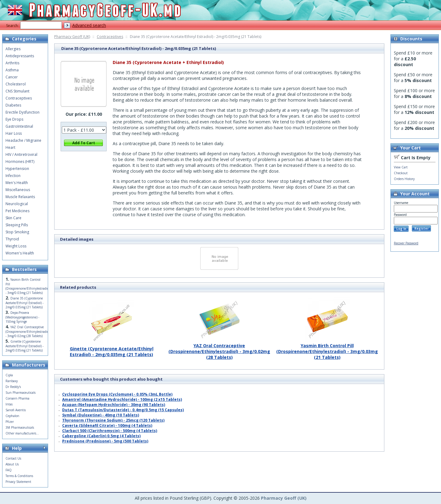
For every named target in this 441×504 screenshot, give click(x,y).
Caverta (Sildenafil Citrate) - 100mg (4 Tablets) (107, 425)
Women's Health (20, 253)
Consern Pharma (17, 398)
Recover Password (406, 243)
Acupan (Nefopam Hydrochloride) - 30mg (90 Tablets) (114, 405)
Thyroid (12, 239)
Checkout (401, 173)
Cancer (12, 77)
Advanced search (89, 25)
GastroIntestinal (19, 126)
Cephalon (12, 416)
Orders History (404, 179)
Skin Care (13, 218)
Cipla (9, 375)
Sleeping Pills (17, 225)
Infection (13, 176)
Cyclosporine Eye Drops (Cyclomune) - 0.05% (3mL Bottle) (117, 394)
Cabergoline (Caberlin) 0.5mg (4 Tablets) (101, 436)
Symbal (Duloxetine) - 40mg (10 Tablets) (101, 415)
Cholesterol (16, 84)
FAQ (9, 470)
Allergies (13, 49)
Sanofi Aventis (16, 410)
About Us (12, 464)
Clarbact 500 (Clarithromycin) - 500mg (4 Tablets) (110, 431)
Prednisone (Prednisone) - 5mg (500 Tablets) (105, 441)
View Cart (401, 167)
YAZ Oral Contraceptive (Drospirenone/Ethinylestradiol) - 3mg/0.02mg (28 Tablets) (219, 349)
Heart (10, 147)
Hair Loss (14, 133)
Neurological (17, 204)
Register (422, 228)
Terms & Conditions (19, 476)
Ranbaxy (12, 381)
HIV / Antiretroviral (21, 154)
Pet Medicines (17, 211)
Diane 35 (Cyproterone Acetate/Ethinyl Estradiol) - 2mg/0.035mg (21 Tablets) (24, 303)
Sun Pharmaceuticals (21, 393)
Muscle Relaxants (20, 197)
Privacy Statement (18, 482)
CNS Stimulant (17, 91)
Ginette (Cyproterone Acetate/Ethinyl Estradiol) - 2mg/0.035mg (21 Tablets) (112, 349)
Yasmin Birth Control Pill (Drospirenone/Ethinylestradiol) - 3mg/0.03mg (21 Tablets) (327, 349)
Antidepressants (20, 56)
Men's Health (17, 183)
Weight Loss (16, 246)
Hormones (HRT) (20, 162)
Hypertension (17, 169)
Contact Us (13, 458)
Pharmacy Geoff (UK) (72, 37)
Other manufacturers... (22, 433)
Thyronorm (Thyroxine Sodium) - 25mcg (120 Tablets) (113, 420)
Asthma (12, 70)
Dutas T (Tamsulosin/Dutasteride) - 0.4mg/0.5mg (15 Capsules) (123, 410)
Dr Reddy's (13, 387)
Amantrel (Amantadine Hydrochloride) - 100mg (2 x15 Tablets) (122, 399)
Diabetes (13, 105)
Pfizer (10, 422)
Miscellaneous (18, 190)
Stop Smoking (17, 232)
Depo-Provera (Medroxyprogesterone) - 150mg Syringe (22, 317)
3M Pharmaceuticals (20, 427)
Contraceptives (110, 37)
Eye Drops (14, 119)
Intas (9, 404)
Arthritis (12, 63)
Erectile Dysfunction (23, 112)
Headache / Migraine (23, 140)
